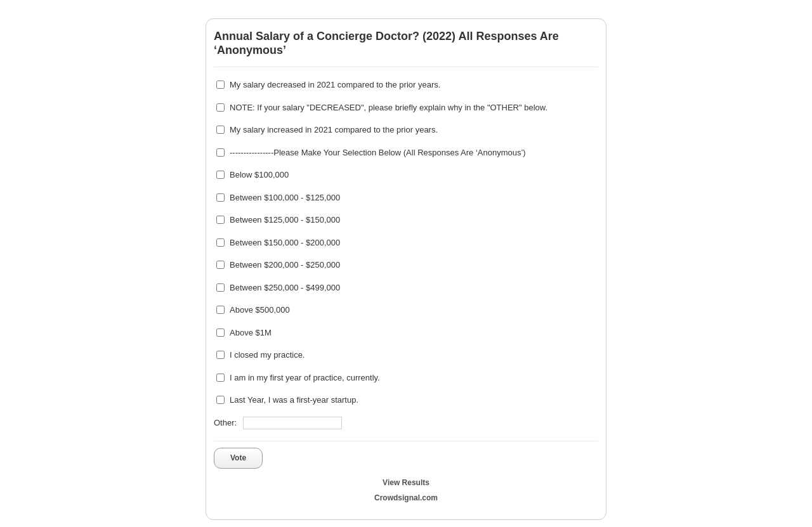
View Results (406, 483)
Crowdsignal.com (406, 498)
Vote (238, 458)
